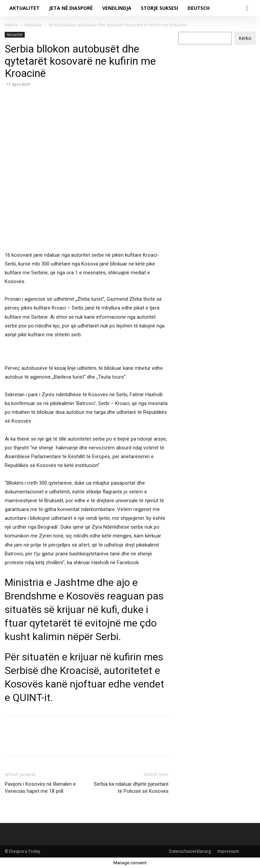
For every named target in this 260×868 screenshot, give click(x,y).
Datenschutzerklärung (190, 851)
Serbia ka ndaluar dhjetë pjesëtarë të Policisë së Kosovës (131, 788)
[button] (247, 8)
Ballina (11, 25)
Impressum (228, 851)
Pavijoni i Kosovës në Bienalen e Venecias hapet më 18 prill (40, 788)
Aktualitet (33, 25)
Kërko (245, 38)
